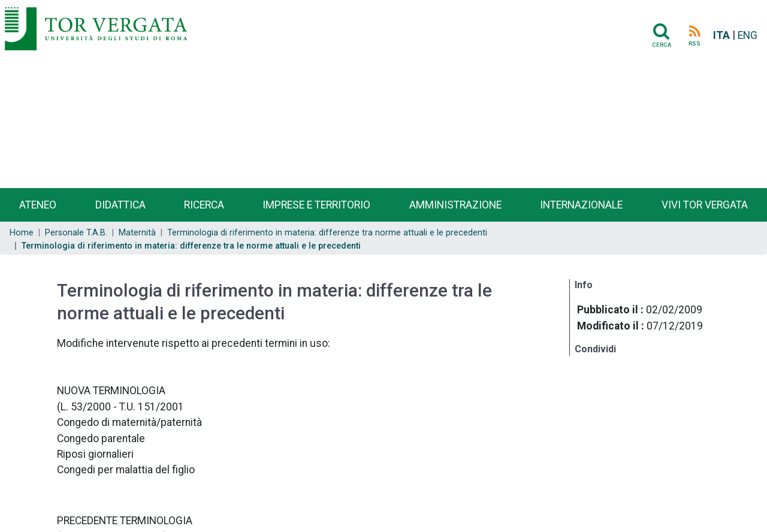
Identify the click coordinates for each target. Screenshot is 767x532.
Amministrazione (455, 205)
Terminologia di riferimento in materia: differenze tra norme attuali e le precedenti (327, 233)
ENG (748, 35)
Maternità (137, 233)
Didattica (120, 205)
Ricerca (204, 205)
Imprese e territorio (316, 205)
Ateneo (38, 205)
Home (22, 233)
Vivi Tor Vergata (705, 205)
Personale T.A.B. (76, 233)
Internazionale (581, 205)
